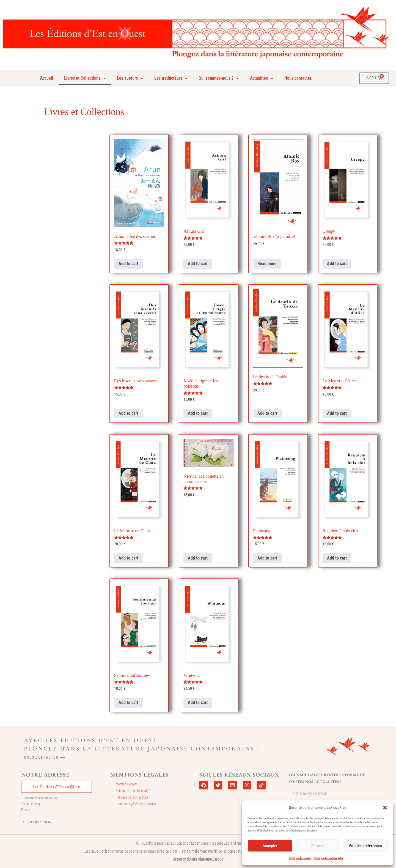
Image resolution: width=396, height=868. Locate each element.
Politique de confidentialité (329, 858)
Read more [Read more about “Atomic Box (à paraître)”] (267, 264)
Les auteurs (130, 78)
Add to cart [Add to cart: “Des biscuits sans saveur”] (128, 413)
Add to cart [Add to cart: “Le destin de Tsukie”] (267, 413)
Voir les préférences (365, 846)
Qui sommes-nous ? (219, 78)
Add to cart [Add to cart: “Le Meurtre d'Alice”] (337, 413)
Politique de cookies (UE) (132, 797)
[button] (385, 808)
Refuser (318, 846)
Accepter (270, 846)
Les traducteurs (171, 78)
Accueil (47, 78)
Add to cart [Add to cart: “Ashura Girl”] (198, 264)
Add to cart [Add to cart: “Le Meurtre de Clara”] (128, 558)
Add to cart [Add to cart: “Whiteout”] (198, 703)
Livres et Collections (85, 78)
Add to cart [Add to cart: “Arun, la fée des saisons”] (128, 264)
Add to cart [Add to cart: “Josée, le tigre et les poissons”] (198, 413)
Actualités (262, 78)
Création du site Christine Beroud (198, 859)
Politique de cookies (300, 858)
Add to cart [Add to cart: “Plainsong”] (267, 558)
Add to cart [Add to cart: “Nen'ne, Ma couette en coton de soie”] (198, 558)
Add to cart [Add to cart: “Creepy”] (337, 264)
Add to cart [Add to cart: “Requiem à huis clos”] (337, 558)
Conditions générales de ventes (136, 804)
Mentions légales (127, 784)
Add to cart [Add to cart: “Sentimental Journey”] (128, 703)
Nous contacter (298, 78)
